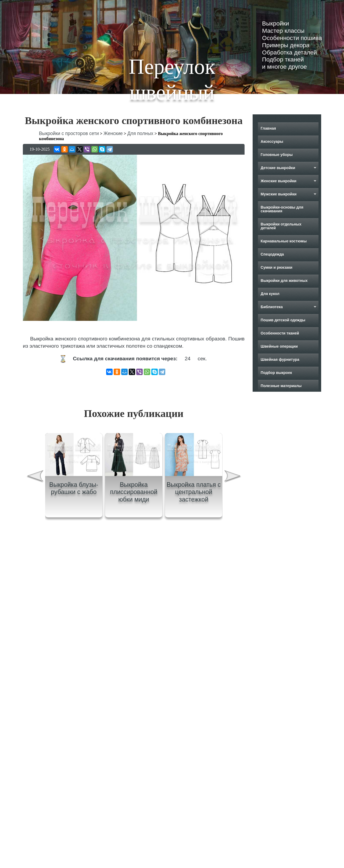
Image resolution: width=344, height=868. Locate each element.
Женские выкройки (279, 181)
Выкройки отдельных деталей (281, 226)
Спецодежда (272, 254)
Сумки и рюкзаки (277, 267)
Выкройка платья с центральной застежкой (194, 492)
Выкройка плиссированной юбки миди (134, 492)
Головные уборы (277, 155)
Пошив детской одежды (283, 320)
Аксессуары (272, 141)
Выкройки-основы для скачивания (282, 209)
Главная (268, 128)
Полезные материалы (281, 386)
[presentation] (35, 477)
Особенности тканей (280, 333)
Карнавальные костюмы (284, 241)
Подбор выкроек (276, 373)
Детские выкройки (278, 168)
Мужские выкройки (279, 194)
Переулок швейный (172, 79)
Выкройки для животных (284, 281)
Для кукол (270, 294)
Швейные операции (279, 346)
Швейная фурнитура (280, 359)
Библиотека (272, 307)
